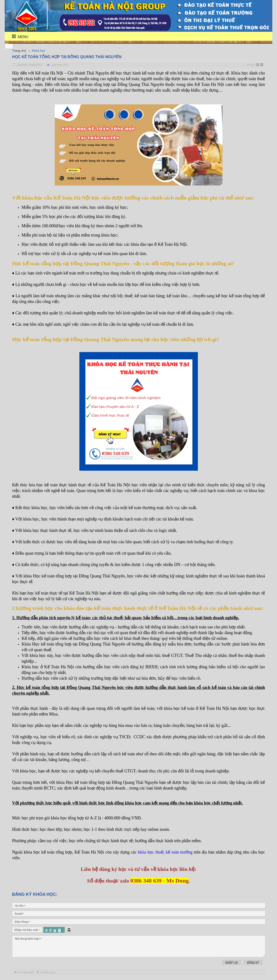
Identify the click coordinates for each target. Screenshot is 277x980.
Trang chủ (19, 51)
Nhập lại (232, 962)
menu (17, 36)
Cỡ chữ (251, 65)
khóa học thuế (151, 852)
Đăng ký (253, 962)
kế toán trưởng (179, 852)
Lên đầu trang (48, 972)
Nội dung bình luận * (139, 946)
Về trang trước (26, 972)
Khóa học (39, 51)
